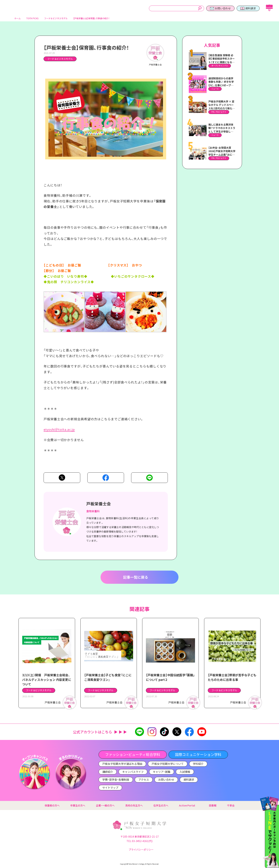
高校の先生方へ (134, 806)
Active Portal (189, 806)
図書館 (213, 806)
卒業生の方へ (78, 806)
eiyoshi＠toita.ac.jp (59, 431)
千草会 (231, 806)
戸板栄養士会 (99, 505)
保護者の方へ (52, 806)
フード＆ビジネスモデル (60, 60)
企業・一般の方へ (105, 806)
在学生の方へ (161, 806)
